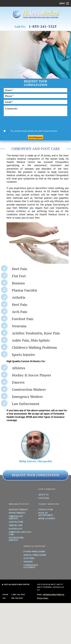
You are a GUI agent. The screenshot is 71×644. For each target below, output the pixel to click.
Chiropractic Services (16, 518)
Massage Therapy (18, 510)
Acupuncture (16, 522)
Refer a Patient (47, 519)
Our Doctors (46, 510)
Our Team (44, 498)
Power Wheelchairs (34, 552)
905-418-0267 (17, 598)
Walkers (28, 562)
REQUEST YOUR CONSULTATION (35, 475)
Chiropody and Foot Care (20, 533)
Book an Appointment (46, 514)
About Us (43, 495)
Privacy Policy (43, 598)
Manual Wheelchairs (35, 555)
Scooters (29, 558)
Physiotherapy (17, 513)
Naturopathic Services (16, 539)
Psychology (16, 529)
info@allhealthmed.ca (54, 594)
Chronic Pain (16, 525)
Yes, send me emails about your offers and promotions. (34, 131)
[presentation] (26, 123)
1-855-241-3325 (43, 26)
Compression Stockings (31, 566)
